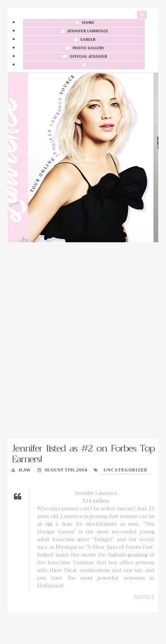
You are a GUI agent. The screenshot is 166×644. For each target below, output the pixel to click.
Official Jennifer (84, 57)
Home (84, 23)
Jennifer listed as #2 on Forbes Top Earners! (83, 454)
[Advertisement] (83, 341)
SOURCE (144, 597)
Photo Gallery (84, 48)
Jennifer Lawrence (84, 31)
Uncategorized (126, 470)
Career (84, 40)
